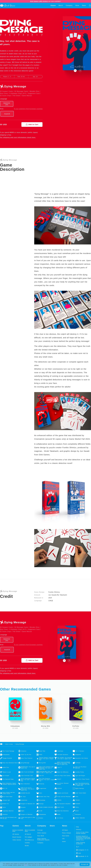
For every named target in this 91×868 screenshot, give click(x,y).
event (64, 841)
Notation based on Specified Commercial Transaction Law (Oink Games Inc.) (83, 838)
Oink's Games (42, 833)
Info (63, 839)
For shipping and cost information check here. (18, 137)
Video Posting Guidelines (80, 843)
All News (65, 830)
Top (2, 826)
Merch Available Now (30, 831)
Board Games (17, 837)
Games (53, 5)
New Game (66, 836)
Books (27, 846)
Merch (61, 5)
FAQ (77, 827)
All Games (16, 834)
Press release (67, 833)
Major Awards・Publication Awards (43, 839)
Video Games (17, 840)
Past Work (41, 836)
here (26, 865)
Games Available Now (18, 831)
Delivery (79, 830)
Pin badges (29, 837)
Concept (40, 830)
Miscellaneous (29, 840)
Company (69, 5)
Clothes (27, 843)
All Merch (28, 834)
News (84, 5)
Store (77, 5)
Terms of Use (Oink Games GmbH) (82, 833)
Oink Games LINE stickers (39, 1)
